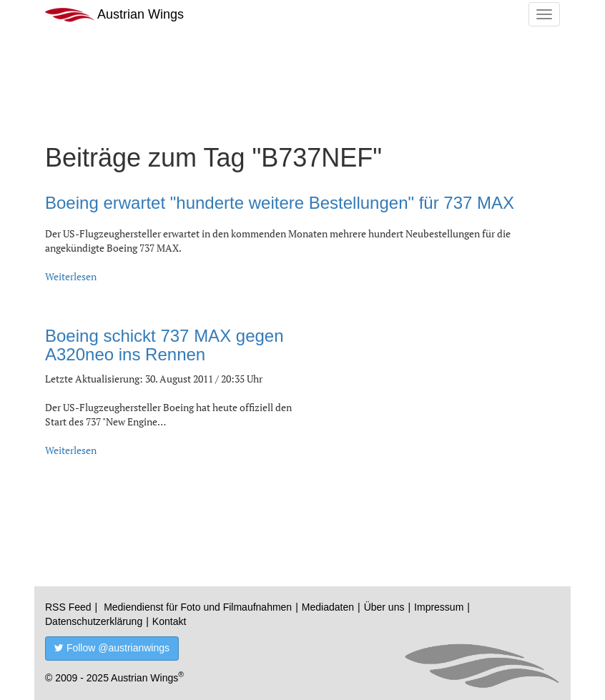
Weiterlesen (71, 276)
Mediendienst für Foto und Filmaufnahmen (198, 607)
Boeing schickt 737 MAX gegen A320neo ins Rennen (164, 345)
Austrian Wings (114, 15)
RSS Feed (68, 607)
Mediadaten (328, 607)
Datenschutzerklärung (94, 621)
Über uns (384, 607)
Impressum (439, 607)
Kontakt (169, 621)
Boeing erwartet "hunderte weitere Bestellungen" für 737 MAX (280, 203)
